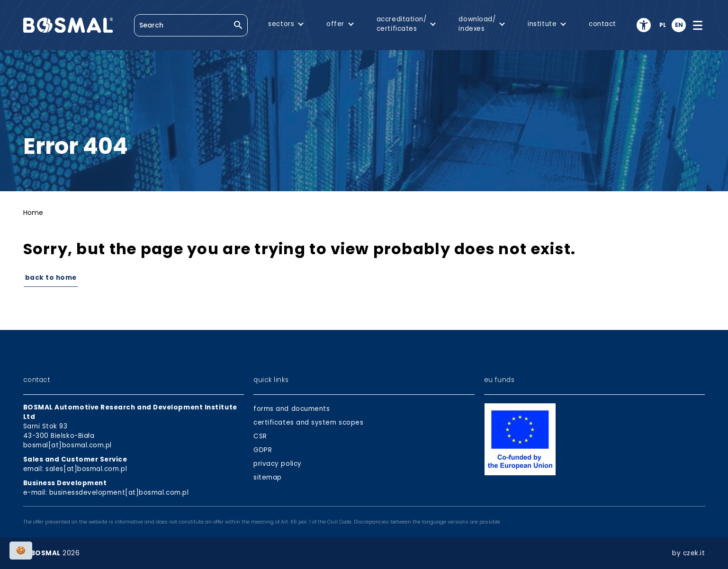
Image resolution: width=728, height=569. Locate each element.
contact (602, 24)
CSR (260, 436)
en (679, 25)
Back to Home (51, 278)
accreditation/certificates (402, 24)
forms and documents (292, 409)
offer (335, 24)
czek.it (694, 553)
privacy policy (278, 464)
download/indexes (477, 24)
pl (663, 25)
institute (542, 24)
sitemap (268, 477)
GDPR (263, 450)
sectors (281, 24)
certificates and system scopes (308, 422)
